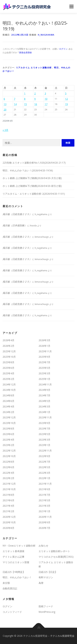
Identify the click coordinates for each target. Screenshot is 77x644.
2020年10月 (9, 522)
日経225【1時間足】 (14, 572)
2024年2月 (8, 412)
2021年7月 (44, 495)
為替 (41, 583)
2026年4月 (8, 340)
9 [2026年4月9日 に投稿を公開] (35, 99)
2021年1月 (44, 511)
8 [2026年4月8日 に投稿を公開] (25, 99)
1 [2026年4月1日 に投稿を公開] (25, 93)
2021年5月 (44, 500)
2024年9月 (44, 390)
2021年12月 (9, 484)
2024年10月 (9, 390)
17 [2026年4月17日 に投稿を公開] (46, 104)
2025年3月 (44, 373)
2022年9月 (44, 456)
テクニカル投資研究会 (62, 636)
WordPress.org (47, 612)
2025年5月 (44, 368)
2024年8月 (8, 395)
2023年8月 (8, 428)
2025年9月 (44, 357)
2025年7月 (44, 362)
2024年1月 (44, 412)
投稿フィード (46, 606)
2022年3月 (44, 473)
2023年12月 (9, 417)
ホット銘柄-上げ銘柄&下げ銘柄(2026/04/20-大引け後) (32, 178)
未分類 (6, 583)
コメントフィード (12, 612)
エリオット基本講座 (13, 551)
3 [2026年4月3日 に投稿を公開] (45, 93)
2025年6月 (8, 368)
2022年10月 (9, 456)
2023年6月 (8, 434)
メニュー (71, 7)
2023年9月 (44, 423)
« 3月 (5, 130)
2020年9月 (44, 522)
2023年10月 (9, 423)
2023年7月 (44, 428)
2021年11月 (45, 484)
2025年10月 (9, 357)
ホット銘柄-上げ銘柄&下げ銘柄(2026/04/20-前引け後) (32, 186)
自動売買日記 (10, 588)
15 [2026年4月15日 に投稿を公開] (25, 104)
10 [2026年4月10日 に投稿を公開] (46, 99)
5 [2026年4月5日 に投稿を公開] (66, 93)
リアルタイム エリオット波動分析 (34, 68)
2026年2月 (8, 346)
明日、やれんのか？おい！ (17, 577)
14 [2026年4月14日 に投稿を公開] (15, 104)
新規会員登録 (25, 52)
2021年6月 (8, 500)
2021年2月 (8, 511)
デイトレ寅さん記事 (13, 557)
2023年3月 (44, 440)
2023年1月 (44, 445)
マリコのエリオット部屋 (16, 562)
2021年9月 (44, 489)
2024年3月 (44, 406)
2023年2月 (8, 445)
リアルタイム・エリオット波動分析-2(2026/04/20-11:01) (34, 194)
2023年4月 (8, 440)
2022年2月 (8, 478)
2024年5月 (44, 401)
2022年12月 (9, 451)
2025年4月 (8, 373)
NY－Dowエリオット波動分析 (19, 546)
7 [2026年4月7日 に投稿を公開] (15, 99)
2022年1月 (44, 478)
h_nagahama (46, 35)
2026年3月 (44, 340)
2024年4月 (8, 406)
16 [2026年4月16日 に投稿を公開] (36, 104)
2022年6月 (8, 467)
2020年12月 (9, 517)
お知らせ (43, 546)
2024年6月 (8, 401)
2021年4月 (8, 506)
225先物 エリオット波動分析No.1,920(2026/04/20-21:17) (34, 163)
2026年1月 (44, 346)
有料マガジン (46, 577)
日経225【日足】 (48, 572)
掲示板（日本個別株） (15, 225)
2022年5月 (44, 467)
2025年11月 (45, 351)
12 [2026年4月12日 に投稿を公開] (66, 99)
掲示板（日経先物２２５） (17, 214)
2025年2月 (8, 379)
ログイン (63, 49)
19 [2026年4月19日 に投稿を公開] (66, 104)
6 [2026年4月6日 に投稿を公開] (4, 99)
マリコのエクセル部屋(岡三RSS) (56, 557)
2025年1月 (44, 379)
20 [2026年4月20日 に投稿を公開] (5, 110)
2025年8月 (8, 362)
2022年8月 (8, 462)
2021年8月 (8, 495)
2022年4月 (8, 473)
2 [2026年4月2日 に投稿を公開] (35, 93)
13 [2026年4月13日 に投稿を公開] (5, 104)
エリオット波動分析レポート (54, 551)
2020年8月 (8, 528)
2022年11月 (45, 451)
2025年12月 (9, 351)
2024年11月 (45, 384)
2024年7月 (44, 395)
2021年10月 (9, 489)
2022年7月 (44, 462)
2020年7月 (44, 528)
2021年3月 (44, 506)
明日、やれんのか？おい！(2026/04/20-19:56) (28, 170)
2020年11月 (45, 517)
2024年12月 (9, 384)
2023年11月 (45, 417)
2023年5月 (44, 434)
